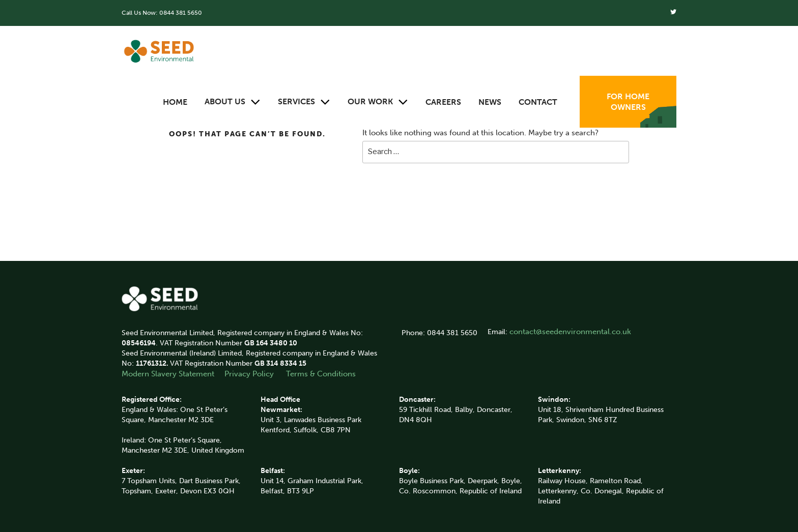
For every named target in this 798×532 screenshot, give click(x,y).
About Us (233, 102)
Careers (443, 102)
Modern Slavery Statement (168, 374)
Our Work (378, 102)
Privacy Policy (250, 374)
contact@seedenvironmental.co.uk (570, 332)
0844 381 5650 (181, 13)
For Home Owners (628, 102)
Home (175, 102)
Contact (538, 102)
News (490, 102)
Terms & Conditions (321, 374)
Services (304, 102)
